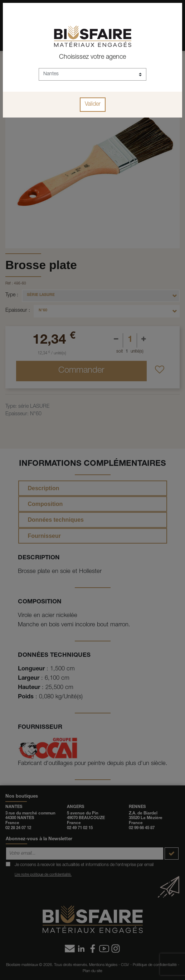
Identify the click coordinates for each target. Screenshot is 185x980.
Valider (93, 105)
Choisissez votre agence (92, 57)
